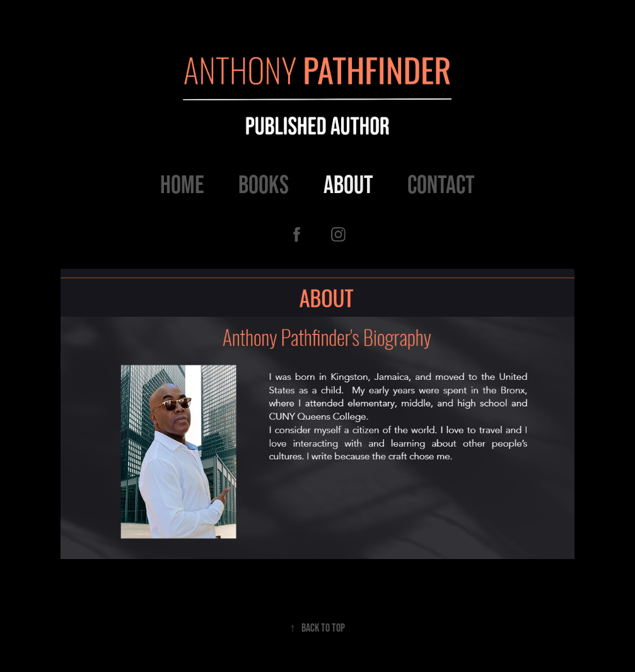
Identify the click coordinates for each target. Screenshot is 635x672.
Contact (441, 184)
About (348, 184)
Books (264, 184)
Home (182, 184)
